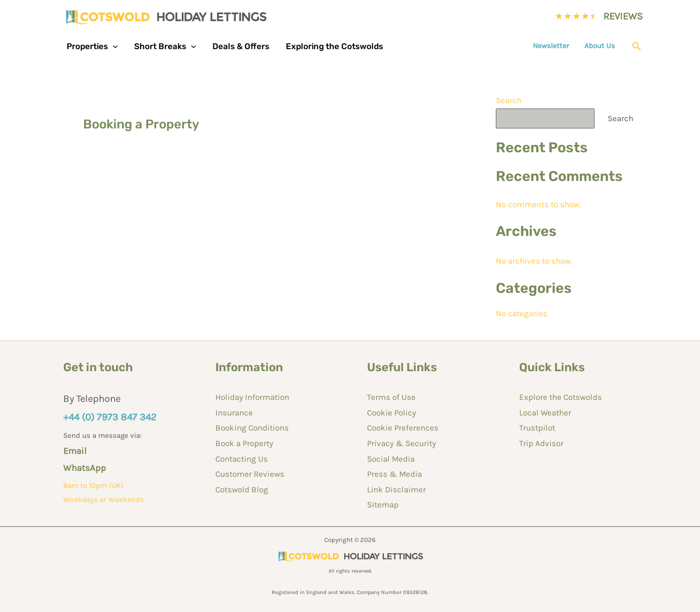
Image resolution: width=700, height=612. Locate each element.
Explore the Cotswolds (560, 397)
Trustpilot (537, 428)
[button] (113, 46)
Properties (92, 46)
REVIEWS (623, 16)
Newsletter (551, 46)
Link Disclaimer (396, 489)
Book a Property (244, 443)
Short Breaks (165, 46)
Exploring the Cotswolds (334, 46)
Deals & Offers (241, 46)
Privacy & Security (402, 443)
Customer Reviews (250, 474)
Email (75, 451)
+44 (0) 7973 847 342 (110, 417)
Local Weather (545, 413)
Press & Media (394, 474)
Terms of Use (391, 397)
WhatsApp (85, 468)
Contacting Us (242, 459)
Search (509, 100)
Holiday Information (252, 397)
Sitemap (383, 504)
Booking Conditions (252, 428)
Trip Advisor (541, 443)
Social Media (391, 459)
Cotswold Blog (242, 489)
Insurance (234, 413)
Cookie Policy (392, 413)
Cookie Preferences (403, 428)
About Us (600, 46)
